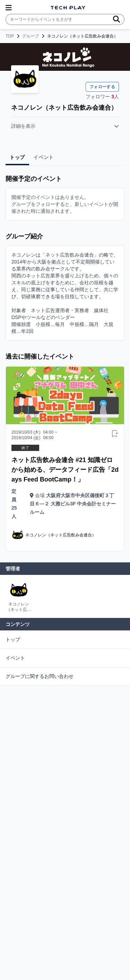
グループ (31, 36)
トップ (13, 639)
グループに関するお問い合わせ (40, 676)
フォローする (102, 87)
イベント (15, 658)
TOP (10, 36)
